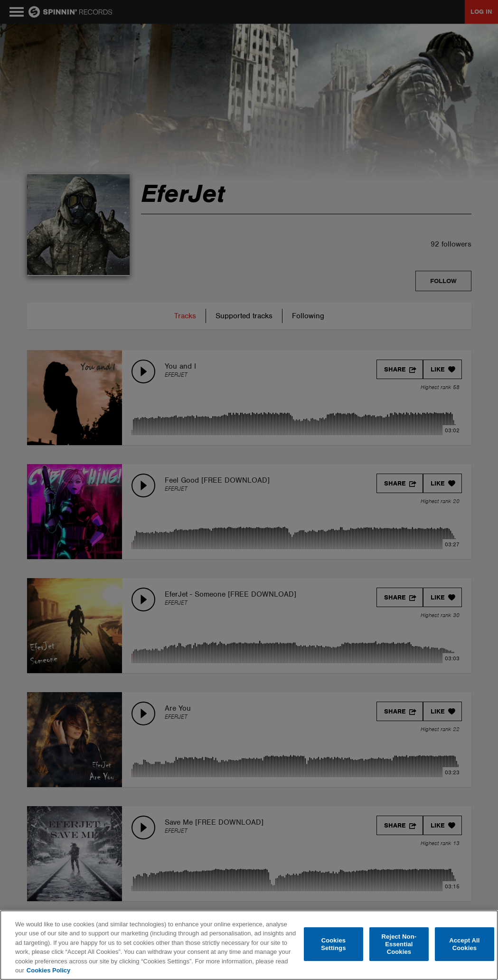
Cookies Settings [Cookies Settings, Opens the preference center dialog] (333, 944)
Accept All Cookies (464, 944)
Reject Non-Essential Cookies (399, 944)
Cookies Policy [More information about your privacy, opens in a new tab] (48, 970)
